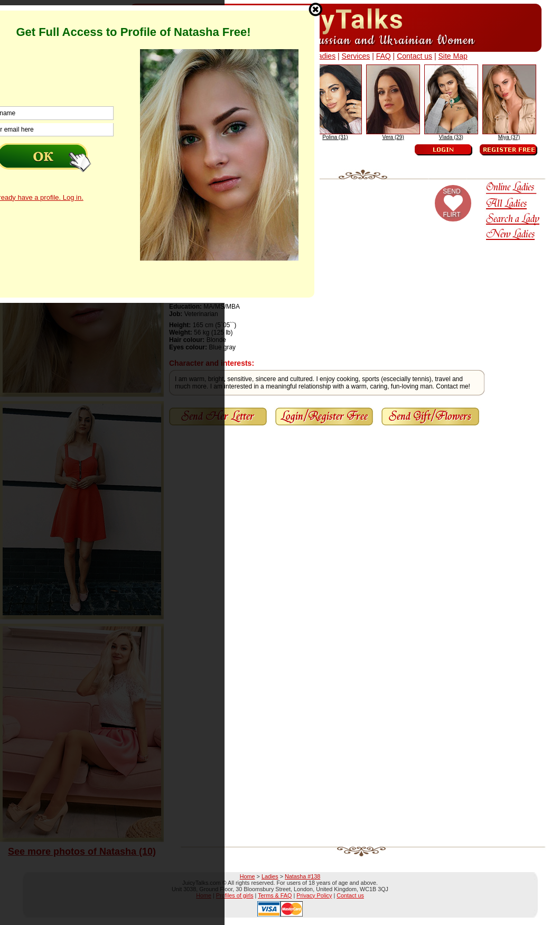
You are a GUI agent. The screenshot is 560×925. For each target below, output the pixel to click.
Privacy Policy (314, 895)
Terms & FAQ (275, 895)
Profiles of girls (235, 895)
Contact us (414, 56)
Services (356, 56)
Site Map (452, 56)
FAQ (384, 56)
